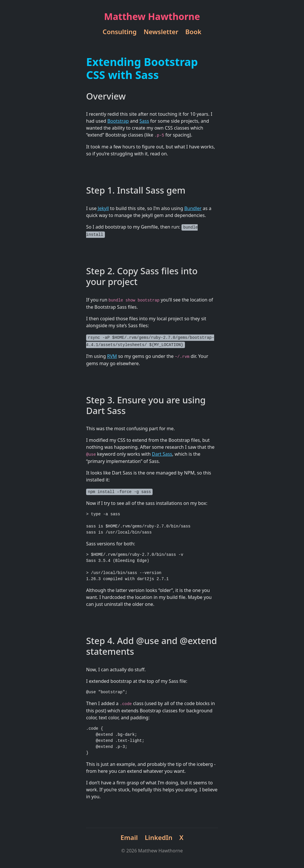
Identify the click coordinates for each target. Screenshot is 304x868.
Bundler (193, 208)
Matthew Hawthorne (152, 16)
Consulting (120, 32)
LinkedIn (159, 837)
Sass (144, 121)
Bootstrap (118, 121)
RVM (112, 356)
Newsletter (161, 32)
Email (129, 837)
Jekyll (103, 208)
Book (193, 32)
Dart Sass (162, 454)
